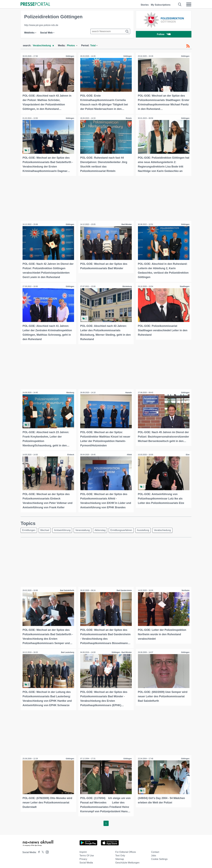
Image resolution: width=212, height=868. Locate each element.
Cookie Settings (159, 857)
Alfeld (129, 453)
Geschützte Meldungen (127, 861)
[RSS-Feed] (188, 46)
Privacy (83, 857)
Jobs (154, 854)
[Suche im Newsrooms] (110, 31)
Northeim (185, 589)
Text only (120, 854)
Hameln (128, 392)
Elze (187, 453)
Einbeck (71, 453)
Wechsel (46, 529)
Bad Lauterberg (67, 651)
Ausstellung (148, 529)
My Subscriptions (161, 5)
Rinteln (129, 118)
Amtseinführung (64, 529)
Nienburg (70, 392)
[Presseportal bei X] (42, 851)
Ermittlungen (29, 529)
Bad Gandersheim (124, 589)
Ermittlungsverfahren (126, 529)
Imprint (83, 850)
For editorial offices (126, 850)
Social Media (86, 861)
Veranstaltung (85, 529)
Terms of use (87, 854)
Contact (155, 850)
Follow (164, 35)
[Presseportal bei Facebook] (38, 851)
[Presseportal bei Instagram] (46, 850)
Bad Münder (126, 224)
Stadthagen (184, 286)
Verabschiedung (168, 529)
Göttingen (70, 56)
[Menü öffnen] (189, 4)
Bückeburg (127, 286)
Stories (145, 5)
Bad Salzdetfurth (67, 589)
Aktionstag (104, 529)
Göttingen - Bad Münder (122, 651)
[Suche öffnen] (180, 4)
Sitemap (120, 857)
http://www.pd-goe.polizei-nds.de (41, 25)
